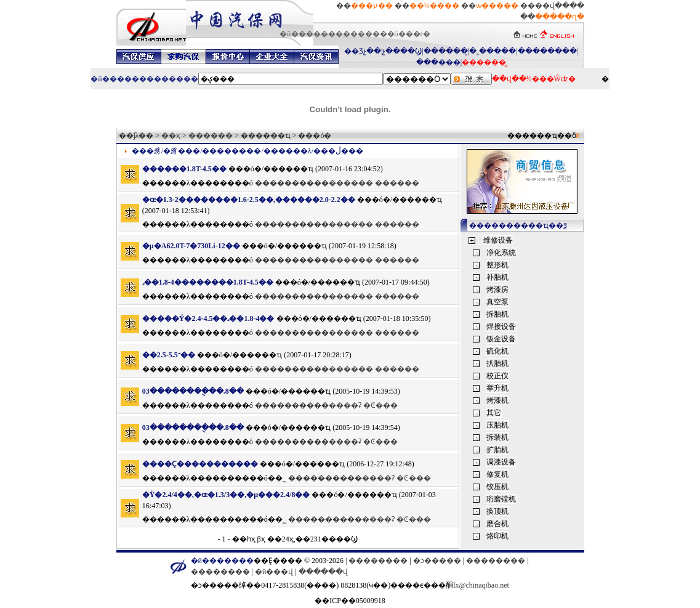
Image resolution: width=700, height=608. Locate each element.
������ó (229, 183)
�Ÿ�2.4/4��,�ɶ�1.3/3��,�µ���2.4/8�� (226, 495)
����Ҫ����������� (201, 464)
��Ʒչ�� (363, 51)
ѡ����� (497, 6)
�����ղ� (560, 17)
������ (211, 136)
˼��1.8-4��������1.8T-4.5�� (208, 282)
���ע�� (372, 6)
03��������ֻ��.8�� (193, 391)
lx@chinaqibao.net (481, 585)
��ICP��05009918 (350, 601)
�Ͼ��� (380, 405)
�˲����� (493, 51)
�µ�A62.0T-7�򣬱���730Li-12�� (191, 246)
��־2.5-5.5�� (169, 355)
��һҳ (244, 539)
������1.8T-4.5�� (184, 169)
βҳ (261, 539)
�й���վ (274, 572)
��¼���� (434, 6)
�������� (547, 51)
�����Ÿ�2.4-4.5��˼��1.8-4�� (208, 318)
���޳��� (438, 62)
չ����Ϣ (402, 51)
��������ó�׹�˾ (246, 478)
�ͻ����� (437, 561)
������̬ (446, 51)
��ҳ (171, 136)
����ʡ (345, 405)
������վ (323, 572)
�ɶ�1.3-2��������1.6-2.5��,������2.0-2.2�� (249, 200)
